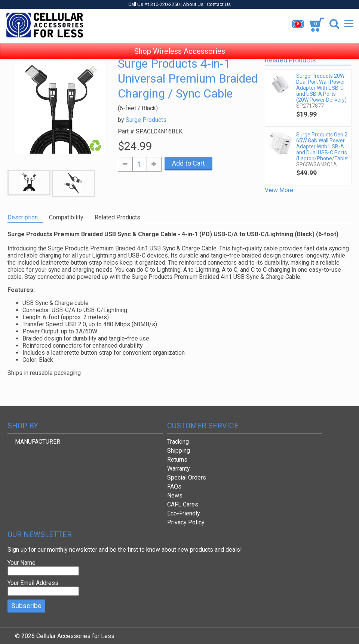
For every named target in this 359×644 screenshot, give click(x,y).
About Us (193, 4)
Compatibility (66, 217)
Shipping (179, 451)
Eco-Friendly (184, 513)
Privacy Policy (186, 522)
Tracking (178, 442)
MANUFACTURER (38, 442)
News (175, 495)
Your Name (22, 563)
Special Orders (187, 477)
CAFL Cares (183, 504)
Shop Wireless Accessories (180, 45)
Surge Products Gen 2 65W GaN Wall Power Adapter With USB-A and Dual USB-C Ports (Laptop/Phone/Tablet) (322, 147)
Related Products (117, 217)
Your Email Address (33, 583)
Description (23, 217)
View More (279, 190)
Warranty (179, 469)
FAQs (174, 486)
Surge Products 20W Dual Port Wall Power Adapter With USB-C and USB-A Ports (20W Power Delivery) (321, 88)
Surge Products (146, 120)
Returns (177, 460)
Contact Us (219, 4)
